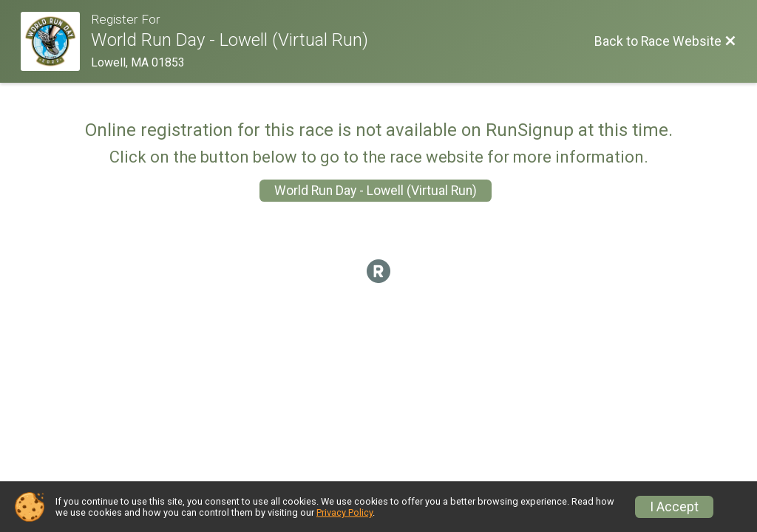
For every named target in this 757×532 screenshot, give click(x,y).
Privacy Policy (344, 512)
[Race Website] (56, 41)
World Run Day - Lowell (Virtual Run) (376, 191)
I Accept (674, 507)
